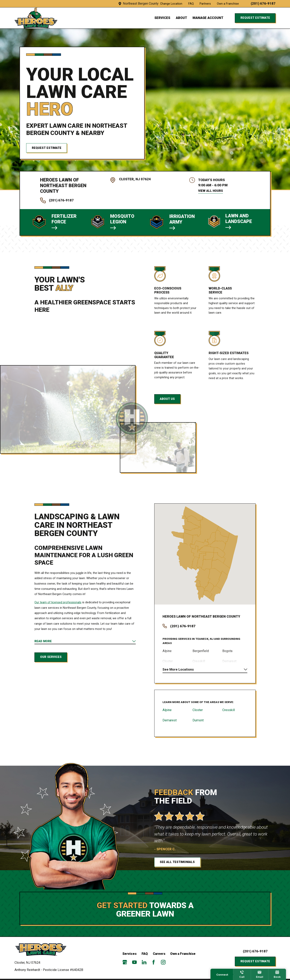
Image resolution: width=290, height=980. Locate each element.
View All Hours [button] (211, 191)
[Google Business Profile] (125, 962)
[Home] (43, 950)
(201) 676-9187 (263, 4)
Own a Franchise (228, 4)
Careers (159, 954)
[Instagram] (163, 962)
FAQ (191, 4)
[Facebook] (154, 962)
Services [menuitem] (162, 18)
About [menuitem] (181, 18)
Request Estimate (255, 18)
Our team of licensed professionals (58, 602)
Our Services (51, 657)
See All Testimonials (183, 862)
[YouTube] (134, 962)
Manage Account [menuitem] (208, 18)
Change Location (171, 4)
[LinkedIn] (144, 962)
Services (129, 954)
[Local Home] (36, 18)
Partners (205, 4)
